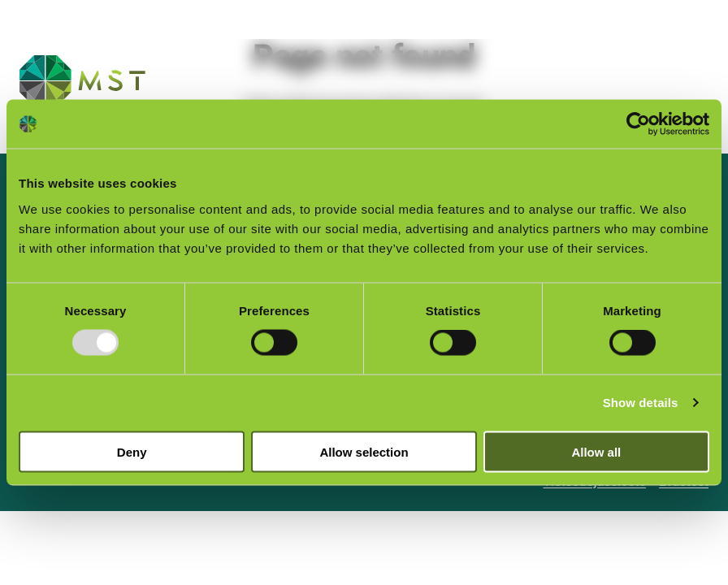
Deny (132, 451)
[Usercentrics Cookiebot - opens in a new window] (638, 124)
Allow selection (364, 451)
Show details (641, 403)
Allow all (596, 451)
